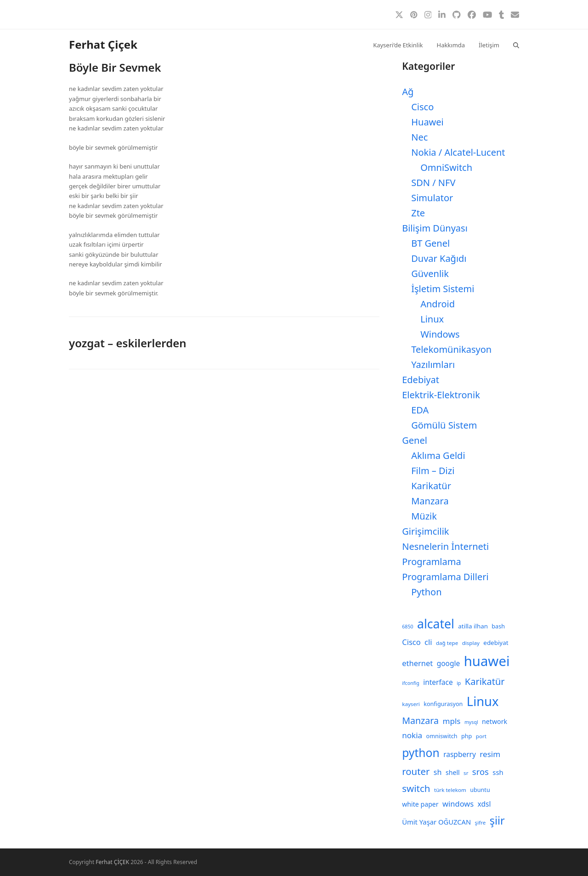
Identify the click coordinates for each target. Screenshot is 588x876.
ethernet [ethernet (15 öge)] (417, 663)
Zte (418, 213)
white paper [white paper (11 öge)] (420, 804)
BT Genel (430, 243)
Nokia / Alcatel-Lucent (458, 152)
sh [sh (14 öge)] (438, 772)
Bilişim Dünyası (435, 228)
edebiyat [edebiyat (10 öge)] (496, 643)
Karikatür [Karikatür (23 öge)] (485, 681)
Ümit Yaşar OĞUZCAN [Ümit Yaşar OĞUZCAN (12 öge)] (436, 822)
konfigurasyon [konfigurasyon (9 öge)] (443, 704)
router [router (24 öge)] (416, 771)
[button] (516, 45)
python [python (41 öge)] (421, 753)
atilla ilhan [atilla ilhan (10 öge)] (473, 626)
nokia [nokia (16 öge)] (412, 735)
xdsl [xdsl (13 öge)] (484, 804)
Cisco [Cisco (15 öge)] (411, 642)
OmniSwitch (446, 167)
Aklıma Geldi (438, 455)
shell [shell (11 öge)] (453, 772)
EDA (420, 410)
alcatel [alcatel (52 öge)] (436, 624)
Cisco (422, 107)
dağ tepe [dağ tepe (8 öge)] (447, 643)
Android (438, 304)
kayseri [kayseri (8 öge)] (411, 704)
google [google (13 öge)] (449, 663)
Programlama (431, 562)
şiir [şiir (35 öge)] (497, 820)
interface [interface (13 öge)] (438, 682)
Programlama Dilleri (445, 577)
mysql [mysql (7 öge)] (471, 722)
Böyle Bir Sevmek (115, 67)
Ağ (408, 92)
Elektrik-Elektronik (441, 395)
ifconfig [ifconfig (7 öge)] (411, 683)
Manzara (430, 501)
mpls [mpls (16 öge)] (451, 721)
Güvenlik (430, 274)
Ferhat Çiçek (103, 44)
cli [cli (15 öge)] (428, 642)
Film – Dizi (433, 471)
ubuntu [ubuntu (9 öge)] (480, 790)
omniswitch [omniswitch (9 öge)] (442, 736)
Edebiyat (421, 380)
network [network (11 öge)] (495, 721)
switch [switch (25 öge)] (416, 788)
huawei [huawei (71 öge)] (487, 661)
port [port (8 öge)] (481, 736)
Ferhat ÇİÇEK (112, 862)
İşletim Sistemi (443, 289)
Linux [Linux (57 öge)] (483, 701)
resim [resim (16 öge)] (490, 754)
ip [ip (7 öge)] (459, 683)
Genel (415, 440)
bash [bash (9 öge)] (498, 626)
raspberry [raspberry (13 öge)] (460, 754)
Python (426, 592)
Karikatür (431, 486)
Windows (440, 334)
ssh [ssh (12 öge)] (498, 772)
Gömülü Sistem (444, 425)
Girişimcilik (425, 531)
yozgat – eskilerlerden (128, 343)
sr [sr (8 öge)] (466, 773)
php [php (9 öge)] (466, 736)
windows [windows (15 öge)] (458, 804)
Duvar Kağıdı (439, 258)
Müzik (424, 516)
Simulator (432, 198)
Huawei (427, 122)
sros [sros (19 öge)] (481, 771)
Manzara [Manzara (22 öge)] (420, 721)
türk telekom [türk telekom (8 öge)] (450, 790)
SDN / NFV (433, 183)
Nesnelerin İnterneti (445, 546)
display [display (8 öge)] (471, 643)
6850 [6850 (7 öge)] (407, 627)
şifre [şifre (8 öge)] (481, 822)
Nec (419, 137)
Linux (432, 319)
